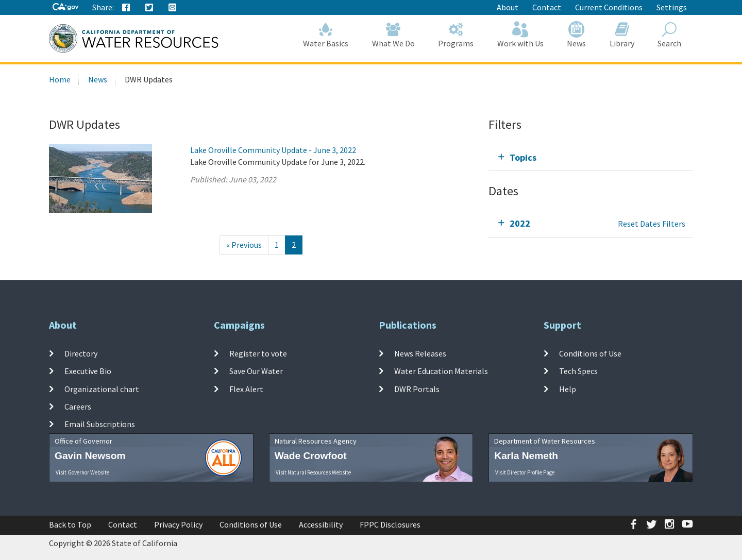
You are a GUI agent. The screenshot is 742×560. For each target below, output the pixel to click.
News (577, 35)
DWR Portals (417, 388)
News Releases (420, 353)
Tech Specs (578, 371)
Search (670, 35)
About (508, 7)
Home (60, 79)
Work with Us (520, 35)
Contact (547, 7)
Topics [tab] (523, 157)
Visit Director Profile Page (525, 472)
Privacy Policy (178, 524)
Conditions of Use (590, 353)
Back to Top (70, 524)
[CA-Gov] (65, 7)
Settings (672, 7)
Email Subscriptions (100, 424)
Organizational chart (102, 388)
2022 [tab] (520, 223)
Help (568, 388)
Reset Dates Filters (652, 224)
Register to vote (258, 353)
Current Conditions (609, 7)
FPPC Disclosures (390, 524)
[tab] (591, 157)
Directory (81, 353)
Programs (456, 35)
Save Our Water (256, 371)
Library (622, 35)
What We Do (393, 35)
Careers (78, 406)
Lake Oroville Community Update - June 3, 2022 (273, 150)
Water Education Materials (441, 371)
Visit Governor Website (82, 472)
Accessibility (321, 524)
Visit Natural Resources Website (313, 472)
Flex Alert (246, 388)
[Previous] (244, 245)
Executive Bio (88, 371)
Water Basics (326, 35)
